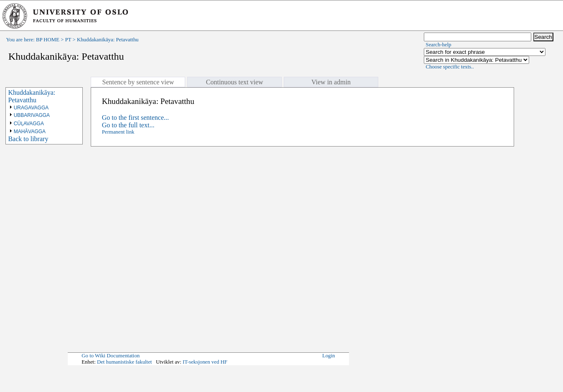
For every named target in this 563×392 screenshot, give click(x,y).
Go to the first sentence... (135, 118)
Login (329, 356)
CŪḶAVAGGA (29, 124)
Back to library (28, 139)
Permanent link (118, 132)
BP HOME (48, 40)
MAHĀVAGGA (30, 132)
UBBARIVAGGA (32, 115)
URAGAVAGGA (31, 108)
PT (68, 40)
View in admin (331, 82)
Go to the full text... (128, 125)
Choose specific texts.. (450, 67)
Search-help (439, 45)
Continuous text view (235, 82)
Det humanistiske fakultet (125, 362)
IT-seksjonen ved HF (205, 362)
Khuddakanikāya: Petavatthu (32, 96)
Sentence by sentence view (138, 82)
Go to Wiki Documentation (111, 356)
